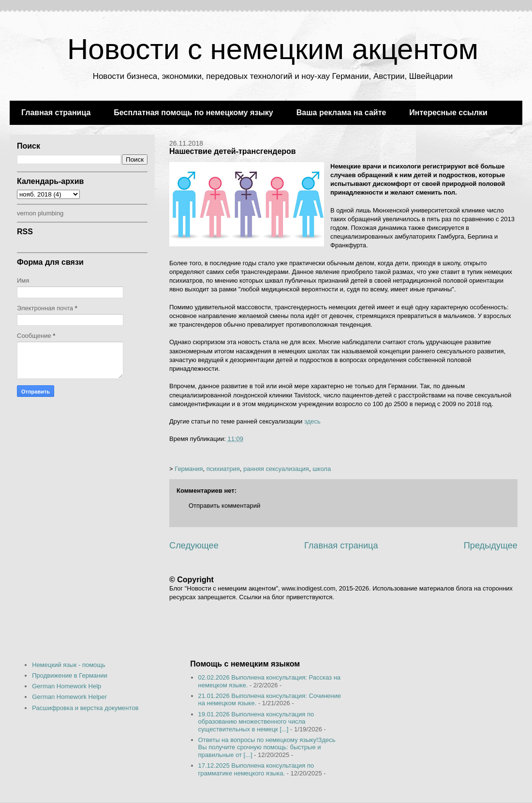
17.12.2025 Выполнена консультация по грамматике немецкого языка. (256, 769)
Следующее (194, 545)
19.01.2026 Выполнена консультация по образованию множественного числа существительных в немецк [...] (256, 722)
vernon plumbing (40, 213)
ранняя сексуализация (276, 469)
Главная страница (56, 113)
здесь (312, 421)
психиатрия (223, 469)
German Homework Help (66, 686)
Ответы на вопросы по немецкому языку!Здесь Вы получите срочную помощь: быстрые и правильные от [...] (267, 747)
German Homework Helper (69, 697)
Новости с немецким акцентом (273, 49)
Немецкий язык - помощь (69, 665)
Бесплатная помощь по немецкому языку (193, 113)
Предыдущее (491, 545)
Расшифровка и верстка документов (85, 708)
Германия (189, 469)
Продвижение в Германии (70, 675)
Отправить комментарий (224, 506)
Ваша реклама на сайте (341, 113)
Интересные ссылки (448, 113)
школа (322, 469)
